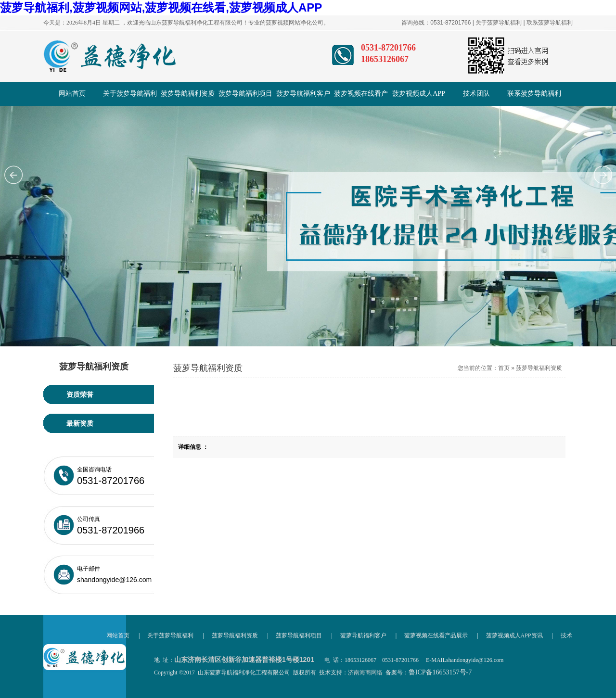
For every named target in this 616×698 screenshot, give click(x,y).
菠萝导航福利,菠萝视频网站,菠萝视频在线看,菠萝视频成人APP (161, 7)
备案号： (429, 673)
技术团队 (476, 94)
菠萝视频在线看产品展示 (361, 98)
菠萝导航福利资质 (188, 94)
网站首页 (72, 94)
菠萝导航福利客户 (303, 94)
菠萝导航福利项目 (245, 94)
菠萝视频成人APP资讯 (419, 98)
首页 (504, 368)
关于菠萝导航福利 (499, 23)
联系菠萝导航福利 (550, 23)
